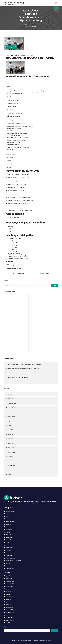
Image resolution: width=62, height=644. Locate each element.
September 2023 (12, 417)
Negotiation (9, 550)
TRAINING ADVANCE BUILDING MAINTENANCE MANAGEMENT (24, 364)
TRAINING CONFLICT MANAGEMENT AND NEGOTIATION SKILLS (25, 369)
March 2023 (11, 443)
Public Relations (10, 558)
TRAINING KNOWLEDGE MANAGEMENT (18, 378)
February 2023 (12, 448)
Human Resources (11, 540)
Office (7, 553)
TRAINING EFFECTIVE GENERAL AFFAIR (18, 373)
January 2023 (11, 452)
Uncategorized (12, 47)
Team (7, 566)
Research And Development (13, 561)
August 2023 (11, 421)
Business (8, 519)
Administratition (10, 511)
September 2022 (12, 470)
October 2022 (11, 466)
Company (8, 524)
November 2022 (12, 461)
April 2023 (10, 439)
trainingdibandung (20, 273)
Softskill (8, 563)
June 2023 (10, 430)
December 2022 (12, 457)
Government (9, 537)
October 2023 (11, 412)
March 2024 (11, 399)
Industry (8, 542)
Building (8, 516)
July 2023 (10, 425)
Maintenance (9, 548)
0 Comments (46, 273)
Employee (8, 532)
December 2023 (12, 403)
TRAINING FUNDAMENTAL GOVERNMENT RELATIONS (22, 382)
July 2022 (10, 474)
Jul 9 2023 (8, 53)
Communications (10, 522)
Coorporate (9, 529)
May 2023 (10, 434)
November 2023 (12, 408)
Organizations (10, 556)
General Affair (9, 535)
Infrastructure (10, 545)
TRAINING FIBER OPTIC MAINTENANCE (19, 55)
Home (30, 23)
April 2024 (10, 394)
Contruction (9, 527)
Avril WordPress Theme (45, 641)
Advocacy (8, 514)
